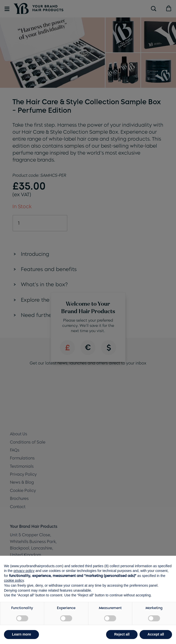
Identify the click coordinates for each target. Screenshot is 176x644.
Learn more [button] (21, 634)
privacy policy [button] (24, 571)
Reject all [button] (122, 634)
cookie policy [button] (14, 580)
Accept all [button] (156, 634)
